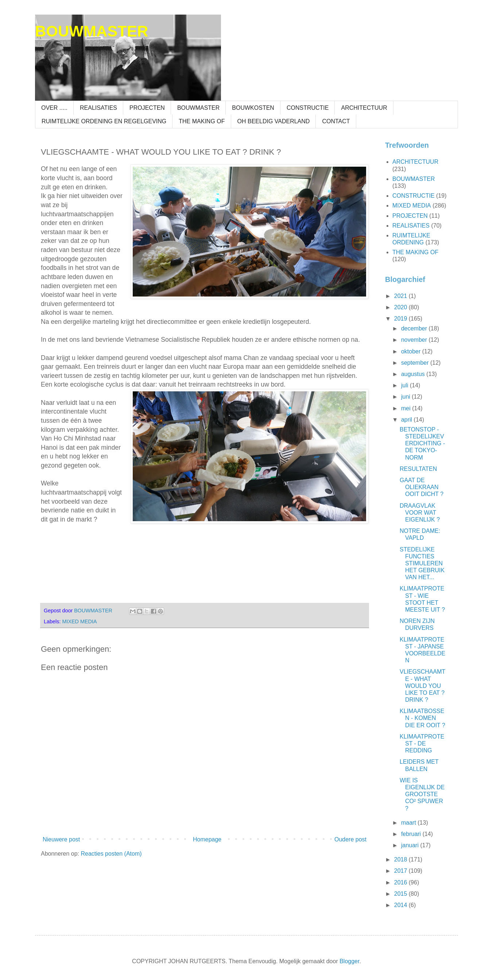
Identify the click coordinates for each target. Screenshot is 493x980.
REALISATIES (98, 108)
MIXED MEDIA (79, 621)
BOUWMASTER (92, 31)
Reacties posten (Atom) (111, 854)
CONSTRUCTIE (308, 108)
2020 (401, 307)
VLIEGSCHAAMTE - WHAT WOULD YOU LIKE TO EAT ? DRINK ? (422, 686)
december (415, 328)
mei (407, 408)
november (415, 340)
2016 (401, 882)
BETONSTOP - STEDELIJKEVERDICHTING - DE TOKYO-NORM (422, 443)
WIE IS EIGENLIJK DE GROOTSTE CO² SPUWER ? (422, 794)
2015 (401, 894)
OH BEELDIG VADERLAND (274, 121)
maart (409, 823)
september (416, 363)
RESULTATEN (418, 469)
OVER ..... (54, 108)
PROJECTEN (147, 108)
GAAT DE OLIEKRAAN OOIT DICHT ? (422, 487)
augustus (414, 374)
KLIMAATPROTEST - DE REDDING (422, 743)
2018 (401, 859)
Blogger (349, 961)
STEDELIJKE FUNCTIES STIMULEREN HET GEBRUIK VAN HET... (422, 563)
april (407, 420)
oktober (412, 351)
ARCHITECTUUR (364, 108)
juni (406, 397)
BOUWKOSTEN (253, 108)
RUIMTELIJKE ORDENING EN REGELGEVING (104, 121)
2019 (401, 319)
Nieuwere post (61, 839)
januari (411, 845)
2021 (401, 296)
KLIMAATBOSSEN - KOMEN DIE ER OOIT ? (422, 718)
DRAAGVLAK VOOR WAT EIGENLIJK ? (420, 513)
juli (405, 385)
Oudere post (350, 839)
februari (412, 834)
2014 (401, 905)
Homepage (207, 839)
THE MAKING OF (202, 121)
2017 (401, 871)
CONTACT (336, 121)
